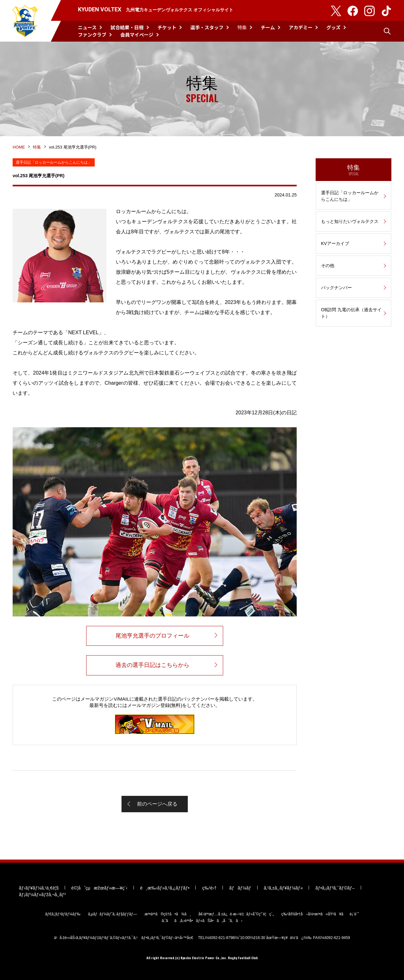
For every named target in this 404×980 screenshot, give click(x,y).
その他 (328, 265)
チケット (167, 27)
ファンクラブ (92, 35)
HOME (19, 147)
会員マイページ (137, 35)
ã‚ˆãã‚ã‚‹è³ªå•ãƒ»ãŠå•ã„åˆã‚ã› (202, 921)
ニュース (87, 27)
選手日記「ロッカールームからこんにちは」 (350, 196)
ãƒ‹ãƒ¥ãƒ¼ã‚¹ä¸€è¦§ (39, 888)
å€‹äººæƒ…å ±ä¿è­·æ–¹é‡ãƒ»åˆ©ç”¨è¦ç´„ (236, 914)
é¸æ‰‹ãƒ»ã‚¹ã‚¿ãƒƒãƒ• (165, 888)
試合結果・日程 (127, 27)
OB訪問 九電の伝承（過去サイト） (351, 313)
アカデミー (301, 27)
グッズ (333, 27)
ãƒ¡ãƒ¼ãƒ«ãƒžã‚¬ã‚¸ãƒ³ (42, 895)
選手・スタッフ (207, 27)
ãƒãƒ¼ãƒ (240, 888)
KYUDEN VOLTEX (25, 21)
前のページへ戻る (157, 804)
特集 (242, 27)
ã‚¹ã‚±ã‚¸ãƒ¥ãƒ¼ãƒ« (283, 888)
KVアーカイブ (335, 243)
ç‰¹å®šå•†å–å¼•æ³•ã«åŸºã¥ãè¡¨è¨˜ (320, 914)
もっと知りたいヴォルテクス (350, 221)
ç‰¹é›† (209, 888)
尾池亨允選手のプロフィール (152, 636)
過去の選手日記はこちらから (152, 665)
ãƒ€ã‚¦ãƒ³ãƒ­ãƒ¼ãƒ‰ (63, 914)
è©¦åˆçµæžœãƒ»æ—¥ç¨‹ (99, 888)
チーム (268, 27)
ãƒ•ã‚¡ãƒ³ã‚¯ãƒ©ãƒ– (335, 888)
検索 (387, 31)
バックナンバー (336, 288)
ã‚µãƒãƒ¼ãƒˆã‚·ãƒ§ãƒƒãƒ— (113, 914)
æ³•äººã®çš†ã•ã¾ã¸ (168, 914)
